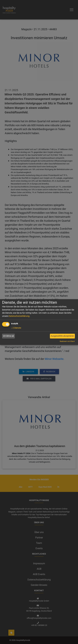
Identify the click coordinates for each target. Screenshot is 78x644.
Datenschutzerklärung (19, 316)
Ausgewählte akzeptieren (62, 336)
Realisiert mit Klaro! (67, 341)
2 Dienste (16, 328)
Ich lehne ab (9, 336)
